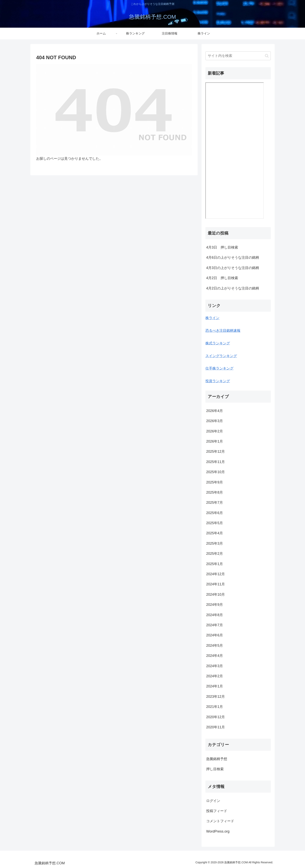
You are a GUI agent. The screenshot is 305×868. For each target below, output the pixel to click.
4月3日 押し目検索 (222, 247)
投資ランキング (218, 381)
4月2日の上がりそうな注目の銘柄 (233, 288)
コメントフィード (220, 821)
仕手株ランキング (219, 368)
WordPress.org (218, 831)
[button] (267, 56)
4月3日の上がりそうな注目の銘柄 (233, 268)
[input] (238, 56)
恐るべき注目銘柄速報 (223, 331)
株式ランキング (218, 343)
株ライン (212, 318)
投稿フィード (217, 811)
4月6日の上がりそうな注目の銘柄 (233, 258)
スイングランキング (221, 356)
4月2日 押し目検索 (222, 278)
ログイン (213, 801)
